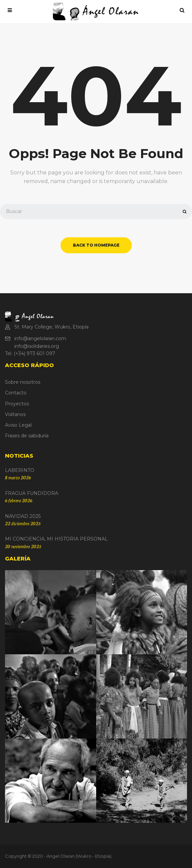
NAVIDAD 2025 (23, 516)
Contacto (16, 393)
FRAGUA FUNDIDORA (32, 493)
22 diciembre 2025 (23, 523)
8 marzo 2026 (18, 477)
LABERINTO (20, 470)
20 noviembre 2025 (23, 546)
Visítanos (15, 414)
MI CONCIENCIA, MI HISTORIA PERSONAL (56, 539)
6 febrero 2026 (19, 500)
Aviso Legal (18, 425)
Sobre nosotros (23, 382)
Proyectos (17, 404)
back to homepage (96, 245)
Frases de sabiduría (27, 436)
